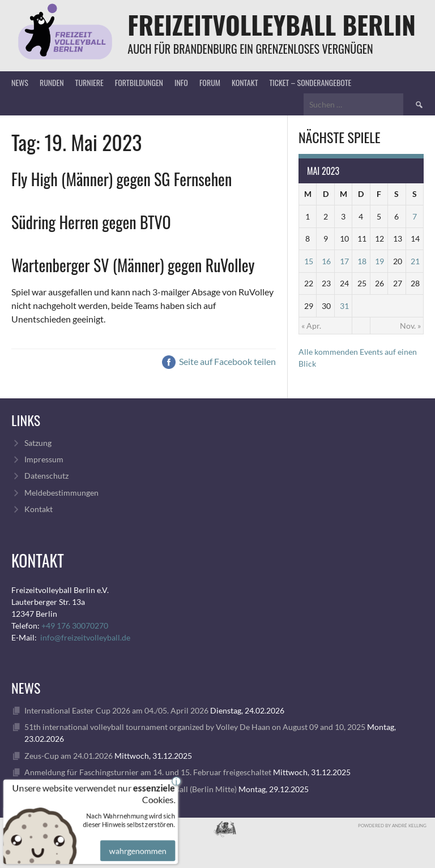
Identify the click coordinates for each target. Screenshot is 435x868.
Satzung (38, 443)
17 (344, 261)
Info (181, 82)
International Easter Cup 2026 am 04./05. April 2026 (116, 710)
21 (415, 261)
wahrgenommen (137, 844)
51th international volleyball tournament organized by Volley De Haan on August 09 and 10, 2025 (195, 727)
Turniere (89, 82)
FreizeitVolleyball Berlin (271, 25)
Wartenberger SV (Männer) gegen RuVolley (133, 265)
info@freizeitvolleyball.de (85, 637)
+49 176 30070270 (75, 626)
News (20, 82)
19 (379, 261)
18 (362, 261)
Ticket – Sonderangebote (310, 82)
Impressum (44, 459)
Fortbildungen (139, 82)
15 (309, 261)
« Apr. (311, 326)
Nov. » (410, 326)
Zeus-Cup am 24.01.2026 (69, 756)
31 (344, 306)
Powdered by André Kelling (392, 826)
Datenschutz (46, 476)
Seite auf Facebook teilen (219, 361)
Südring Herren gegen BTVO (91, 222)
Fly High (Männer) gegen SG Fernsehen (121, 179)
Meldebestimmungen (61, 493)
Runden (52, 82)
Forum (210, 82)
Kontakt (245, 82)
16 (326, 261)
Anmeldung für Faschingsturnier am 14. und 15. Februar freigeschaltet (148, 772)
